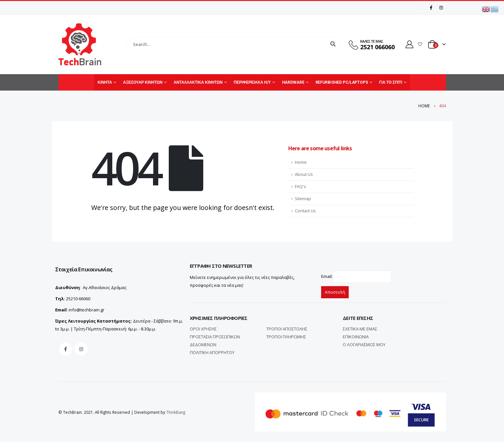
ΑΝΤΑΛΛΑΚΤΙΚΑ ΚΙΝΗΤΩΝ (198, 82)
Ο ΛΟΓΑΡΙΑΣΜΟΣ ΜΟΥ (364, 345)
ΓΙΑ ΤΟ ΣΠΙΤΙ (391, 82)
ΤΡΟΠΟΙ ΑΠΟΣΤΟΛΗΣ (287, 329)
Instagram (81, 349)
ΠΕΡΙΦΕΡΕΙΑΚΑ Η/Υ (252, 82)
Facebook (66, 349)
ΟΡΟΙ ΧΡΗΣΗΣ (203, 329)
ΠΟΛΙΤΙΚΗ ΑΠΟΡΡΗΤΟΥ (212, 352)
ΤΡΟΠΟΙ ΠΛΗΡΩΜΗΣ (286, 337)
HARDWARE (293, 82)
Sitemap (303, 199)
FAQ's (300, 187)
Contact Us (305, 211)
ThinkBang (176, 412)
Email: (327, 276)
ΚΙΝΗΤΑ (105, 82)
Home (301, 162)
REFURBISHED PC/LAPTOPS (342, 82)
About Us (304, 174)
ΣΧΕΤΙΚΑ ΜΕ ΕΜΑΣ (360, 329)
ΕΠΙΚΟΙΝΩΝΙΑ (356, 337)
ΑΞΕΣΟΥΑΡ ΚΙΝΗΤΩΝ (143, 82)
